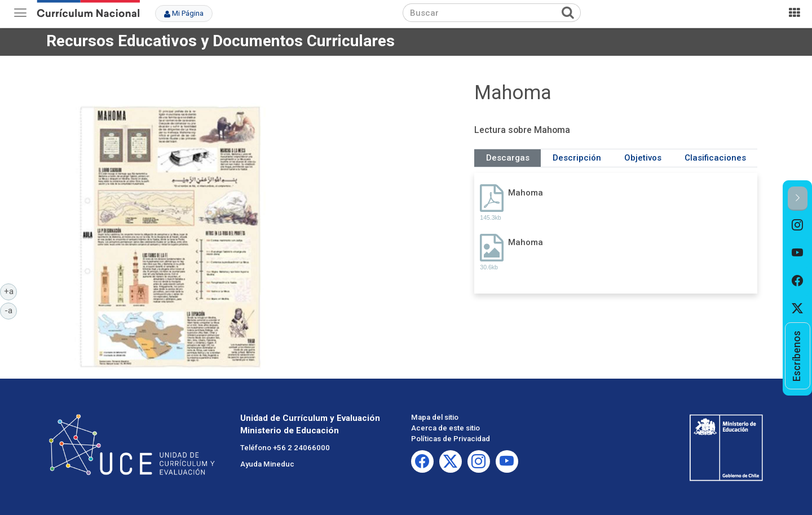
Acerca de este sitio (445, 428)
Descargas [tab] (508, 158)
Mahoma (526, 193)
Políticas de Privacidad (451, 439)
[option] (798, 225)
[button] (798, 199)
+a (11, 291)
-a (11, 310)
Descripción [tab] (577, 158)
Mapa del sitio (435, 417)
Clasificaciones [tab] (715, 158)
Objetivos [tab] (643, 158)
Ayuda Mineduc (267, 464)
